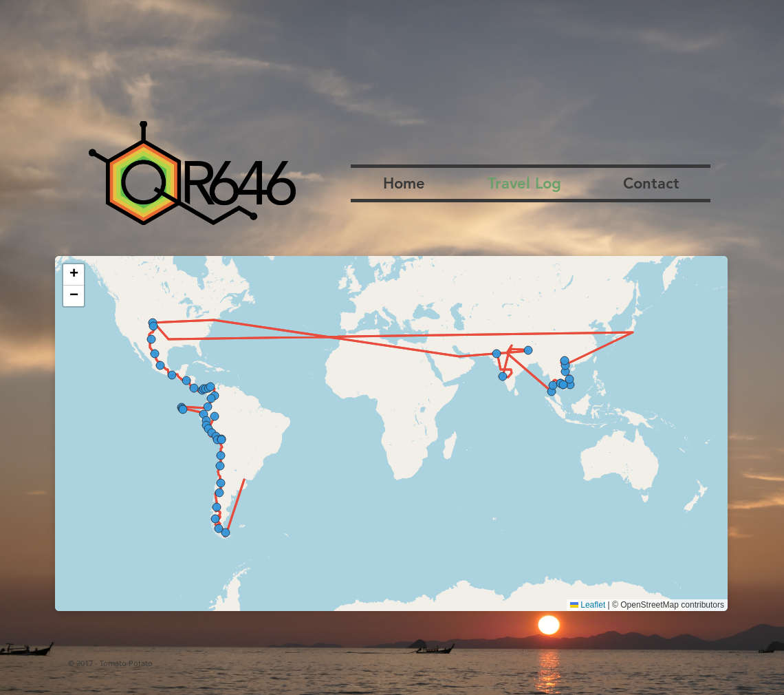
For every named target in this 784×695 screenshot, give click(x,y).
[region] (391, 434)
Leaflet (588, 605)
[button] (74, 275)
